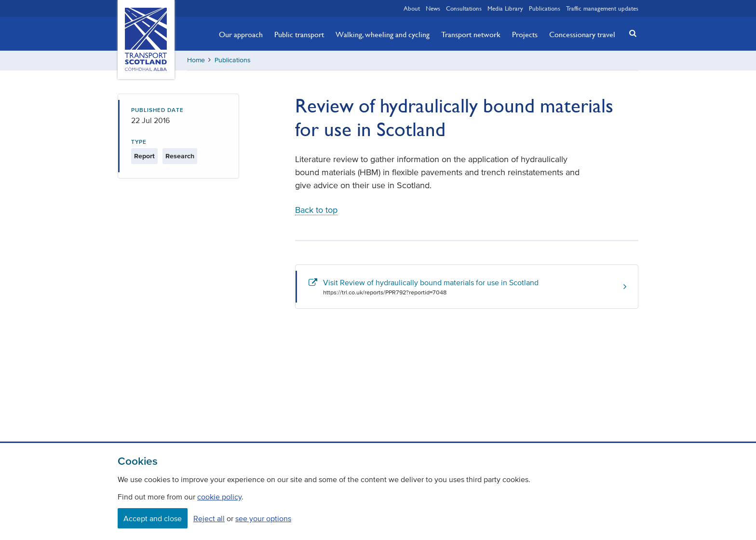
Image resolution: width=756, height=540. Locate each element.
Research (180, 156)
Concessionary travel (582, 34)
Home (196, 60)
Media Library (505, 8)
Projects (525, 34)
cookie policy (219, 497)
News (433, 8)
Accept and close (153, 518)
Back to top (316, 210)
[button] (630, 33)
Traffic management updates (602, 8)
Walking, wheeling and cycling (383, 34)
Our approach (241, 34)
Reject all (209, 518)
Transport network (471, 34)
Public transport (299, 34)
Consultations (464, 8)
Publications (545, 8)
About (412, 8)
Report (144, 156)
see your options (263, 518)
